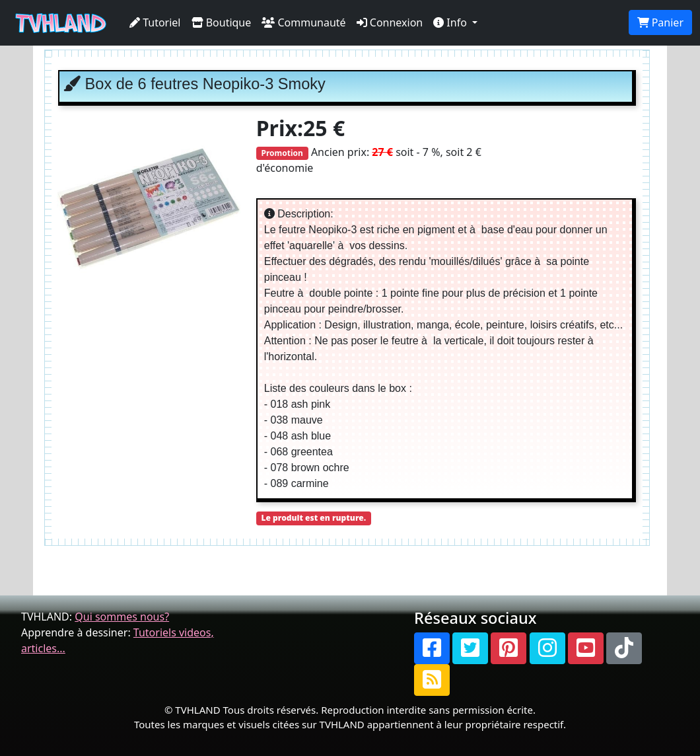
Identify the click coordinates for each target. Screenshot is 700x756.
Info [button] (451, 22)
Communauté (303, 22)
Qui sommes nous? (122, 617)
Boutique (222, 22)
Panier (660, 22)
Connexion (390, 22)
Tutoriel (155, 22)
